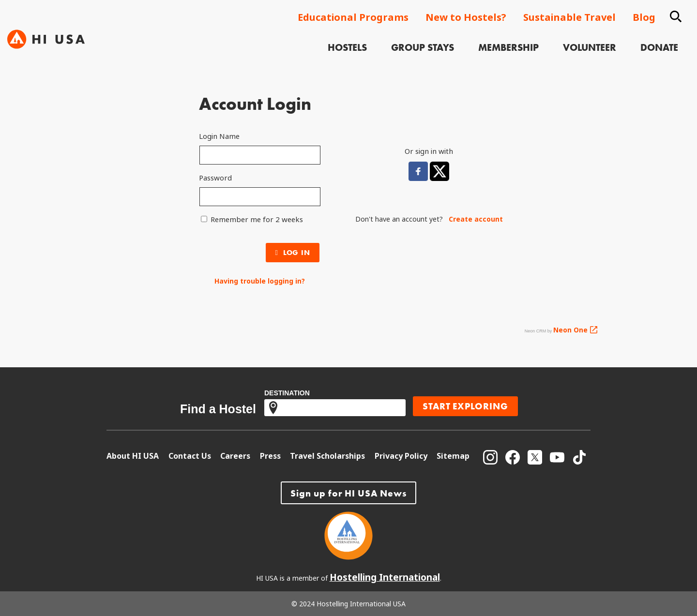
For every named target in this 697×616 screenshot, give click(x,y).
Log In (293, 253)
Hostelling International (385, 577)
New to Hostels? (466, 17)
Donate (666, 41)
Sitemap (453, 456)
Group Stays (429, 41)
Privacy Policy (401, 456)
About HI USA (133, 456)
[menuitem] (354, 42)
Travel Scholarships (327, 456)
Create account (476, 219)
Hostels (354, 41)
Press (270, 456)
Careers (235, 456)
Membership (515, 41)
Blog (644, 17)
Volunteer (596, 41)
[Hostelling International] (348, 556)
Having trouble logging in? (260, 281)
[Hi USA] (46, 29)
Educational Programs (353, 17)
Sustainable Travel (569, 17)
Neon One (570, 330)
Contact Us (190, 456)
